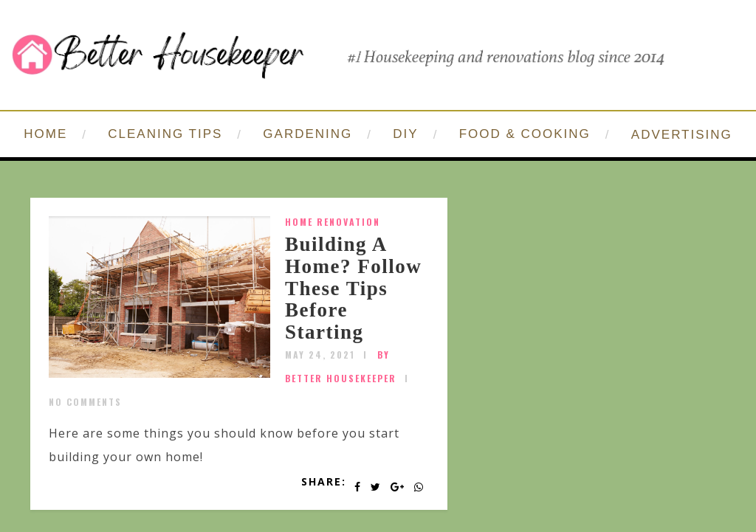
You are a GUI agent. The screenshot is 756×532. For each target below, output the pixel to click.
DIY (405, 134)
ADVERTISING (682, 135)
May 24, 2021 (320, 355)
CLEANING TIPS (165, 134)
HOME (45, 134)
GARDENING (307, 134)
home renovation (333, 222)
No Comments (85, 402)
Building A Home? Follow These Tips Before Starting (353, 288)
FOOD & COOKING (525, 134)
